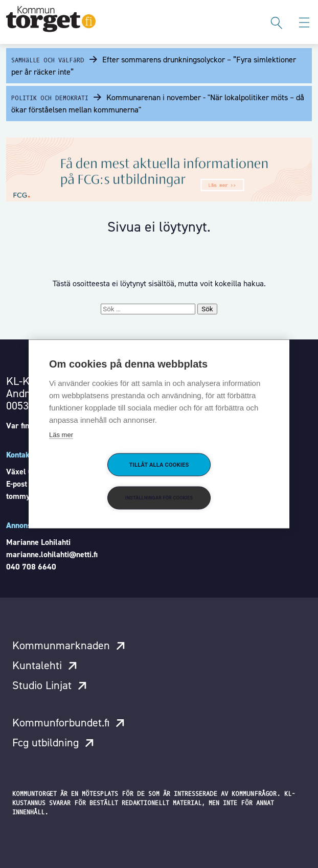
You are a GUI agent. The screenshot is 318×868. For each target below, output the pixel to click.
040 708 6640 (31, 567)
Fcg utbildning (46, 743)
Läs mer (61, 435)
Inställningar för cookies (159, 498)
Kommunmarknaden (61, 645)
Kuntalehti (37, 665)
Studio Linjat (42, 685)
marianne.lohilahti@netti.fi (52, 554)
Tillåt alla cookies (159, 465)
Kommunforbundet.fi (61, 723)
